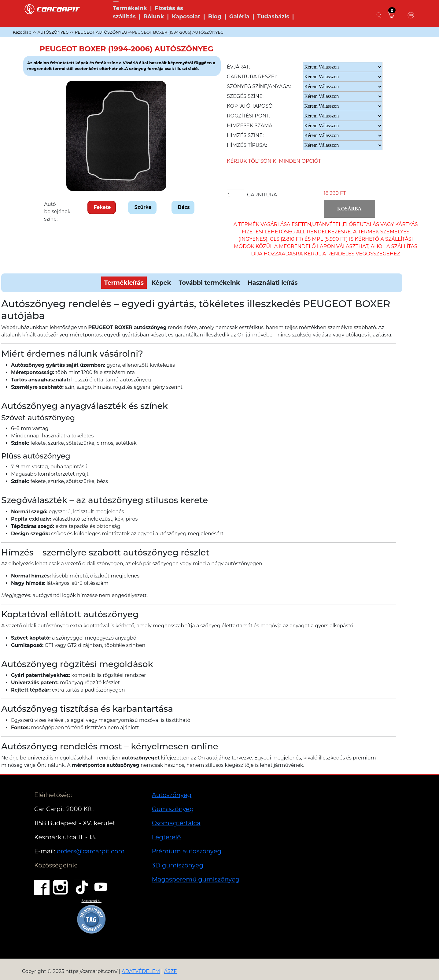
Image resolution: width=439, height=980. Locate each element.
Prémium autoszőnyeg (187, 851)
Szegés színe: (245, 96)
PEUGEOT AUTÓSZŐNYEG (101, 32)
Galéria (239, 17)
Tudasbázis (273, 17)
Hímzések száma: (250, 126)
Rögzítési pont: (249, 116)
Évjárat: (238, 67)
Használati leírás (273, 283)
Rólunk (154, 17)
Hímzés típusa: (247, 145)
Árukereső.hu (91, 901)
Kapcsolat (186, 17)
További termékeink (209, 283)
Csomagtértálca (176, 823)
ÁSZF (170, 971)
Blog (215, 17)
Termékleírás (124, 283)
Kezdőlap (22, 32)
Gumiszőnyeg (173, 809)
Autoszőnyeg (172, 795)
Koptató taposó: (250, 106)
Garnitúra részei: (252, 77)
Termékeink (130, 8)
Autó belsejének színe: (57, 212)
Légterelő (166, 837)
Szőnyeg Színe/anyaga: (259, 86)
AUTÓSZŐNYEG (53, 32)
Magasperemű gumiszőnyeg (196, 879)
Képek (161, 283)
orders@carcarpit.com (91, 851)
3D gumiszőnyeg (178, 865)
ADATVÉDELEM (141, 971)
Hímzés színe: (245, 135)
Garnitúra (262, 195)
